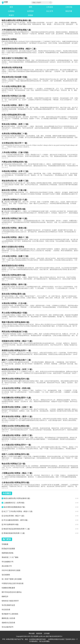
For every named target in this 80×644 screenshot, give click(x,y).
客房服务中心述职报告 (10, 614)
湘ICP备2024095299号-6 (54, 636)
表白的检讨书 (7, 566)
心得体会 (11, 11)
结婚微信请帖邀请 (8, 588)
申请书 (11, 15)
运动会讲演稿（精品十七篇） (15, 516)
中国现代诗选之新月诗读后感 (12, 583)
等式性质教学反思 (8, 605)
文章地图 (47, 633)
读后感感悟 (6, 575)
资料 (30, 7)
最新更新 (39, 633)
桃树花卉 (5, 596)
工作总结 (50, 7)
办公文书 (50, 11)
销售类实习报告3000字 (10, 601)
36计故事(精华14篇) (11, 524)
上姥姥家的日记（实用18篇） (15, 503)
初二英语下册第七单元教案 (12, 579)
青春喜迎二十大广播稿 (10, 557)
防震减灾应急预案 (8, 549)
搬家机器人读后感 (8, 618)
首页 (11, 7)
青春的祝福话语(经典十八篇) (14, 533)
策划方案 (69, 11)
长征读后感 (6, 610)
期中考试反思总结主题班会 (12, 592)
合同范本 (30, 11)
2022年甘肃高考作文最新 (11, 570)
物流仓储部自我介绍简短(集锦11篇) (17, 498)
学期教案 (5, 544)
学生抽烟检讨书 (7, 562)
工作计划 (69, 7)
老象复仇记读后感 (8, 623)
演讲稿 (30, 15)
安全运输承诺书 (7, 627)
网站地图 (32, 633)
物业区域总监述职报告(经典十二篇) (17, 529)
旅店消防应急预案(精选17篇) (14, 507)
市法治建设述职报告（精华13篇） (16, 520)
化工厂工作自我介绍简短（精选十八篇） (19, 511)
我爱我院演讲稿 (7, 553)
